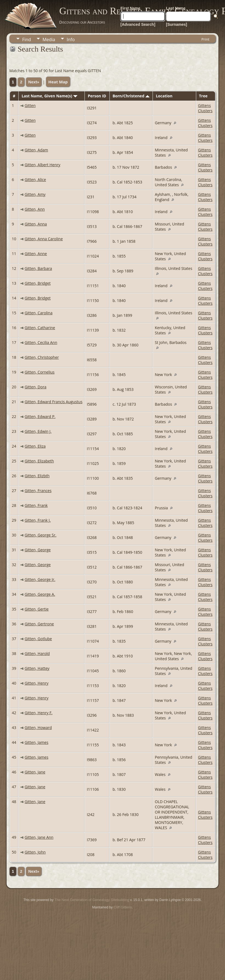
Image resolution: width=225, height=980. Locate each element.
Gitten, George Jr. (40, 579)
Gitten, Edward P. (40, 416)
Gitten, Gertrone (39, 624)
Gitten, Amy (35, 194)
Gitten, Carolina (39, 313)
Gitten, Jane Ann (39, 837)
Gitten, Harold (37, 653)
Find (27, 39)
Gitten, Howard (38, 728)
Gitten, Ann (35, 209)
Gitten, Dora (36, 387)
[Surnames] (177, 24)
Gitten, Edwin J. (38, 431)
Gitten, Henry (37, 683)
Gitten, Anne (36, 254)
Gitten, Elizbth (37, 476)
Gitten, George (38, 550)
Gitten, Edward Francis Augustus (54, 402)
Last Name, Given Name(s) (50, 96)
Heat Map (58, 82)
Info (71, 39)
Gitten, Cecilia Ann (41, 342)
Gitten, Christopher (42, 357)
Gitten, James (36, 742)
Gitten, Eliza (35, 446)
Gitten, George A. (40, 594)
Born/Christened (131, 96)
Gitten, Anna (36, 224)
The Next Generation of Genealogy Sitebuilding (92, 900)
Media (49, 39)
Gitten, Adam (36, 150)
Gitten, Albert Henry (43, 165)
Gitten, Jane (35, 772)
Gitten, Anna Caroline (44, 239)
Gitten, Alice (35, 180)
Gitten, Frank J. (38, 520)
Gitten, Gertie (37, 609)
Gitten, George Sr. (41, 535)
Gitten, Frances (38, 491)
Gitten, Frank (36, 505)
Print (205, 39)
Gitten (30, 105)
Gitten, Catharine (40, 328)
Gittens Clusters (205, 108)
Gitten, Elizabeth (39, 461)
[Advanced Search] (138, 24)
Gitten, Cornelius (40, 372)
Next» (34, 82)
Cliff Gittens (123, 907)
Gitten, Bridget (38, 283)
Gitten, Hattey (37, 668)
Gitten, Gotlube (38, 639)
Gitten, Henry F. (39, 713)
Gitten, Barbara (38, 268)
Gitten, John (35, 852)
